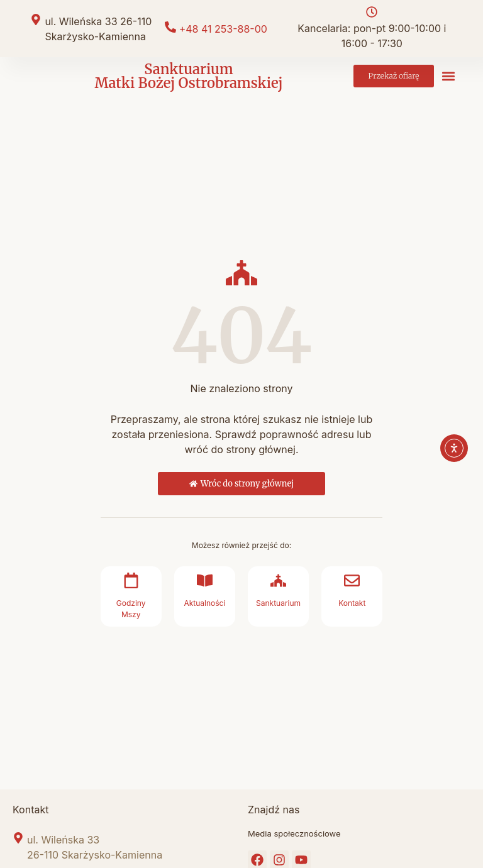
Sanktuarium (278, 603)
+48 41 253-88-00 (223, 29)
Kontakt (352, 603)
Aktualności (204, 603)
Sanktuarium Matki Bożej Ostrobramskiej (188, 76)
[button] (449, 76)
